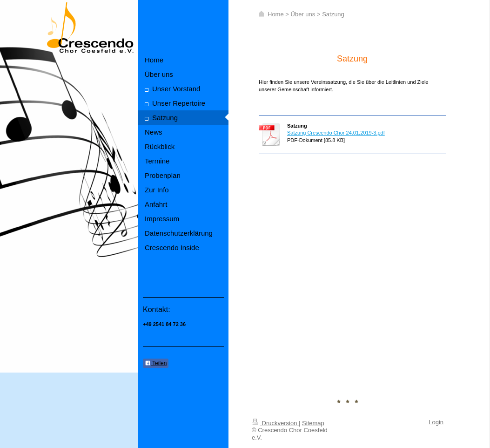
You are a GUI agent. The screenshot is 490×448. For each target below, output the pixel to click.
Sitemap (313, 423)
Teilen (156, 363)
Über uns (303, 14)
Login (436, 422)
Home (276, 14)
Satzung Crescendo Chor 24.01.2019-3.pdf (336, 133)
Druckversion (275, 423)
